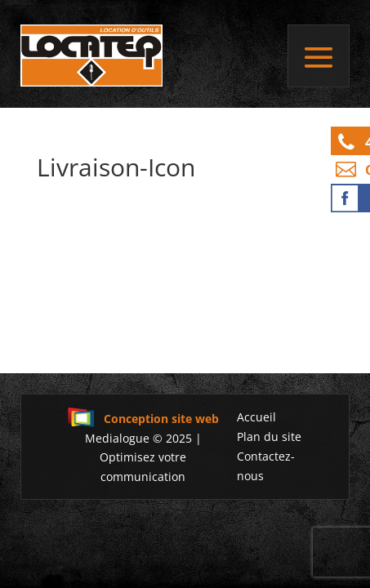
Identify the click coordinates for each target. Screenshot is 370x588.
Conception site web (143, 419)
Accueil (256, 417)
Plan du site (269, 437)
